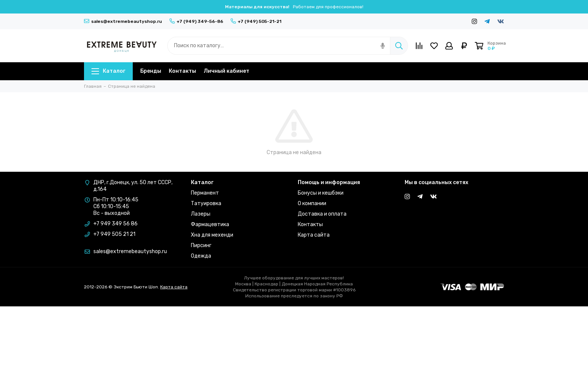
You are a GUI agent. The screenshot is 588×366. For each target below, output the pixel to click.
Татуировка (206, 203)
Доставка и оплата (322, 214)
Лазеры (201, 214)
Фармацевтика (210, 224)
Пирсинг (201, 245)
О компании (312, 203)
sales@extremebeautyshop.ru (123, 21)
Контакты (182, 71)
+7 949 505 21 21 (114, 234)
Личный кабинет (226, 71)
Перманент (205, 193)
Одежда (201, 256)
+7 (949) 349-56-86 (196, 21)
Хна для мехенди (212, 235)
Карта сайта (314, 235)
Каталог (108, 71)
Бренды (151, 71)
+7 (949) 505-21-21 (256, 21)
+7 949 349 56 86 (115, 224)
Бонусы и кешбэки (321, 193)
